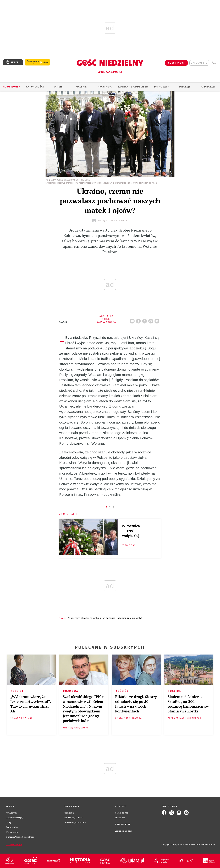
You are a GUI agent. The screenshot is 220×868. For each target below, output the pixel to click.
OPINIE (58, 87)
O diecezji (208, 87)
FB (139, 320)
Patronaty (162, 87)
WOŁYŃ (139, 618)
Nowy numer (12, 87)
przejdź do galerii (110, 221)
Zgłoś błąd (14, 845)
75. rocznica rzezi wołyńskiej (131, 531)
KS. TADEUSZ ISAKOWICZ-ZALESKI (119, 618)
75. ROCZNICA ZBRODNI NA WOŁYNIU (85, 618)
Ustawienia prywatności (75, 822)
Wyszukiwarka (214, 62)
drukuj (151, 320)
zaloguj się (199, 63)
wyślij (158, 320)
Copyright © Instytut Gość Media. (176, 845)
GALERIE (82, 87)
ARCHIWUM (105, 87)
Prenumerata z (33, 62)
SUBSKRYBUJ (176, 63)
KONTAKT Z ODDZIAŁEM (133, 87)
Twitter (145, 320)
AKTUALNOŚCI (35, 87)
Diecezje (185, 87)
